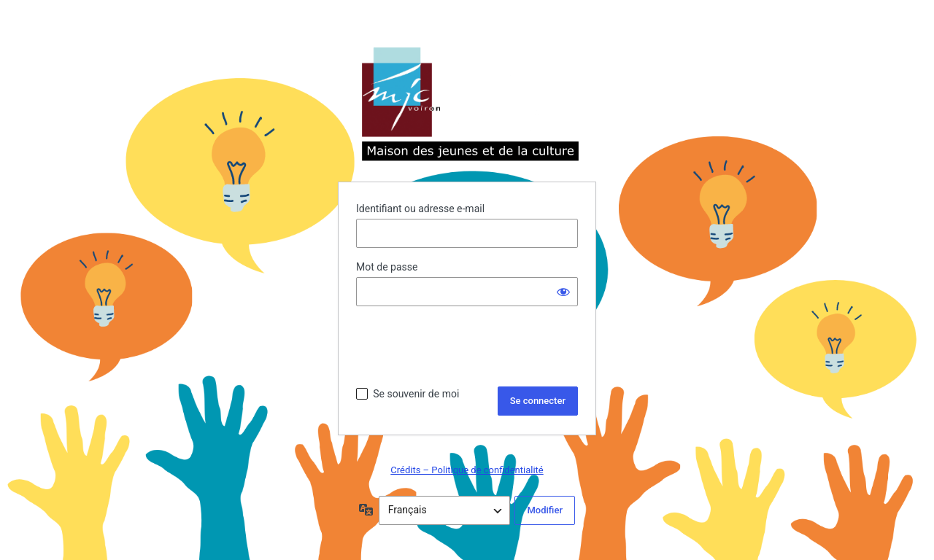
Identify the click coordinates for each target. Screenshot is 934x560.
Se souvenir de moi (416, 394)
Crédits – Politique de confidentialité (467, 470)
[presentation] (467, 346)
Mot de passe (387, 267)
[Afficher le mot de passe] (563, 292)
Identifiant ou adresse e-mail (420, 209)
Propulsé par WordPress (467, 105)
